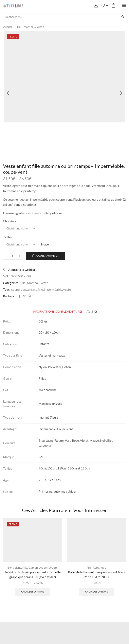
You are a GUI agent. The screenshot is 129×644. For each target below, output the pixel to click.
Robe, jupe (99, 567)
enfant (32, 289)
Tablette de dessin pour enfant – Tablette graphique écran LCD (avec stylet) (33, 574)
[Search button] (123, 17)
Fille (18, 27)
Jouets (43, 567)
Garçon (33, 567)
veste (67, 289)
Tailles (7, 237)
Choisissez (10, 221)
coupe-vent (19, 289)
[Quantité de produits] (12, 256)
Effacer (45, 244)
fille (40, 289)
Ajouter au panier (47, 256)
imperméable (53, 289)
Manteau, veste (34, 27)
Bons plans (14, 567)
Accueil (8, 27)
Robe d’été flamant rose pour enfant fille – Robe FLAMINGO (97, 574)
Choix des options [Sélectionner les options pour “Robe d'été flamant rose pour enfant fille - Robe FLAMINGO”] (96, 592)
